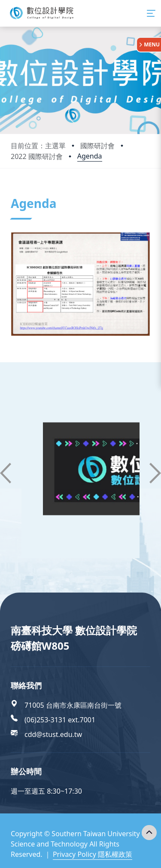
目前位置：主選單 (38, 146)
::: (13, 193)
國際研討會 (97, 146)
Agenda (90, 156)
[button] (6, 473)
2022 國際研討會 (37, 156)
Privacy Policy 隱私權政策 (93, 854)
